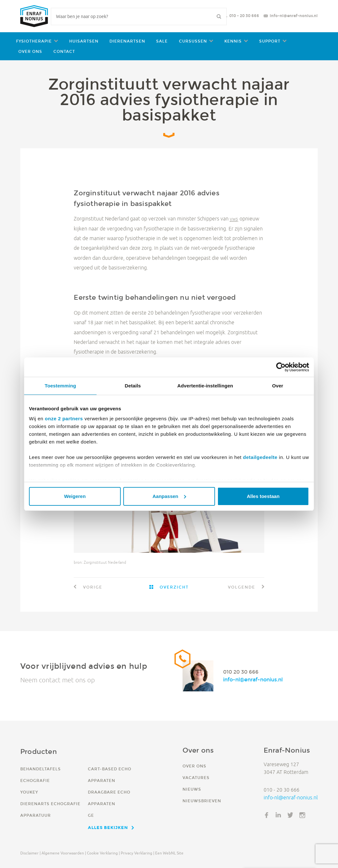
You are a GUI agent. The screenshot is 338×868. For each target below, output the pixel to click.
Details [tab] (133, 386)
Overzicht (173, 587)
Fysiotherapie (34, 41)
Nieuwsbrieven (202, 801)
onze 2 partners (64, 419)
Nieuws (192, 789)
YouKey (29, 792)
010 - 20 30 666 (244, 16)
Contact (64, 51)
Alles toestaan (263, 496)
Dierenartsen (127, 41)
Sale (162, 41)
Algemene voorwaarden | (64, 853)
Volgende (242, 587)
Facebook (267, 815)
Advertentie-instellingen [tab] (205, 386)
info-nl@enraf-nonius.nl (294, 16)
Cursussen (193, 41)
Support (270, 41)
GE (91, 815)
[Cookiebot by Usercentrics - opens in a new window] (281, 367)
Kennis (233, 41)
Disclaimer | (30, 853)
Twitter (290, 815)
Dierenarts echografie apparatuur (50, 809)
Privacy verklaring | (137, 853)
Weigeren (75, 496)
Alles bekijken (108, 827)
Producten (39, 751)
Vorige (92, 587)
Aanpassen (169, 496)
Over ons (30, 51)
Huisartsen (84, 41)
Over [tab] (278, 386)
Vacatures (196, 778)
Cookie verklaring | (103, 853)
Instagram (302, 815)
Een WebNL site (169, 853)
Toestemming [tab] (61, 386)
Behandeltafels (41, 769)
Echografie (35, 780)
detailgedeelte (260, 457)
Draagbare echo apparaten (109, 798)
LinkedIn (278, 815)
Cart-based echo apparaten (110, 775)
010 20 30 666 (241, 672)
